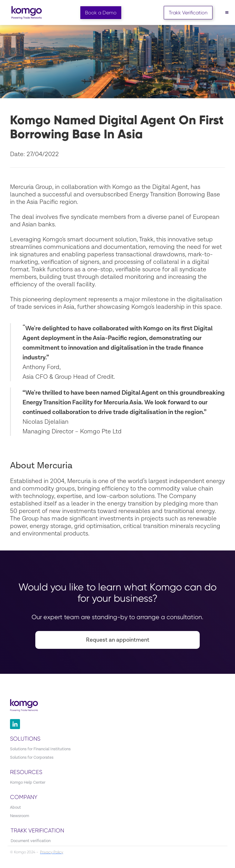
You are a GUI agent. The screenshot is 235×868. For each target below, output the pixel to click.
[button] (227, 12)
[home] (25, 13)
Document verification (31, 841)
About (15, 808)
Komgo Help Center (28, 783)
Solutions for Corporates (32, 758)
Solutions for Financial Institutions (40, 749)
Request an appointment (118, 640)
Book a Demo (101, 13)
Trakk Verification (188, 13)
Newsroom (20, 816)
